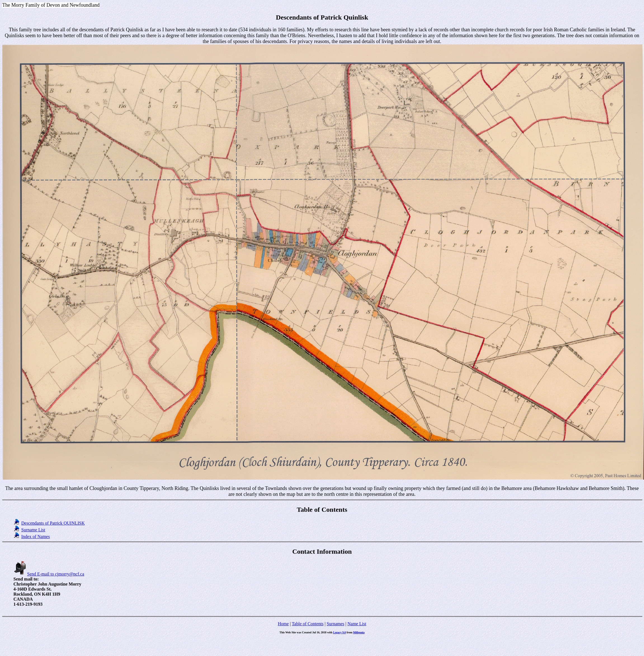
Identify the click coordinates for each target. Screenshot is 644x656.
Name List (357, 624)
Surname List (33, 530)
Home (283, 624)
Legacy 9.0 (339, 632)
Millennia (359, 632)
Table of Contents (308, 624)
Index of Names (36, 537)
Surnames (335, 624)
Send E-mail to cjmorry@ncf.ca (49, 574)
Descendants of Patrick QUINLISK (53, 523)
